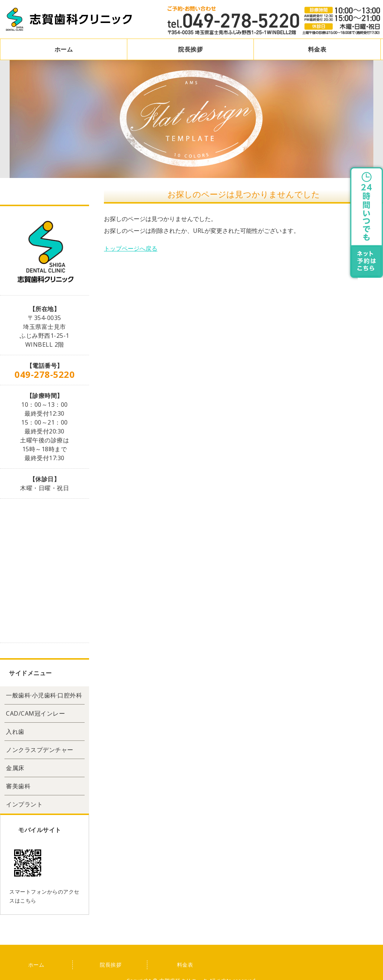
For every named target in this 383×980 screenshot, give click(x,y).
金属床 (15, 768)
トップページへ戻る (131, 248)
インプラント (24, 804)
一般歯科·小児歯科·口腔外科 (44, 695)
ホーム (64, 49)
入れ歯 (15, 732)
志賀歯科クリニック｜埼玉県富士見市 (69, 19)
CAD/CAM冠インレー (35, 713)
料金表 (317, 49)
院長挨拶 (190, 49)
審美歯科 (18, 786)
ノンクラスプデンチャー (40, 750)
